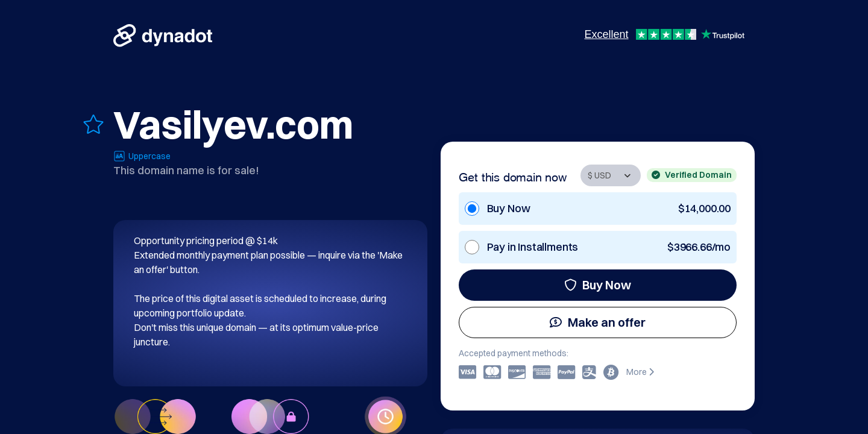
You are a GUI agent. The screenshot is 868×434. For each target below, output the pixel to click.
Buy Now (598, 285)
